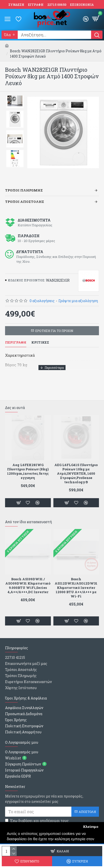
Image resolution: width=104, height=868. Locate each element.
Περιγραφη (16, 342)
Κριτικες (40, 342)
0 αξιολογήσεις (42, 301)
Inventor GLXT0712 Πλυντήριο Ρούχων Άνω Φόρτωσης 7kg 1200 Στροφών (76, 471)
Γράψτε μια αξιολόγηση (78, 301)
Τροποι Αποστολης (25, 202)
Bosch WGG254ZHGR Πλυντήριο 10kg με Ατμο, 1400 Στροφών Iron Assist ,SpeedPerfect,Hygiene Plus (76, 588)
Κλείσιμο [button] (91, 827)
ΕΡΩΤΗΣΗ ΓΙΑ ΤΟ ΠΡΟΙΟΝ (54, 331)
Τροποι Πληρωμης (24, 190)
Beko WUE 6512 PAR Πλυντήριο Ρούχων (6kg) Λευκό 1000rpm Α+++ (28, 469)
